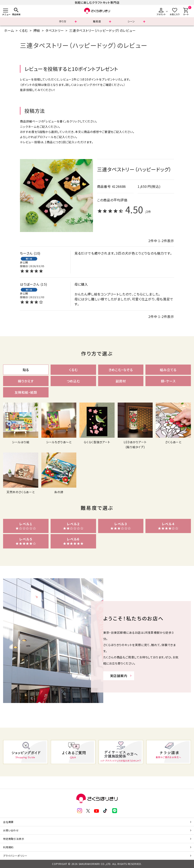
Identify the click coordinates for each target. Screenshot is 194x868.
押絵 (37, 30)
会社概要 (8, 822)
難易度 (97, 21)
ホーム (9, 30)
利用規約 (8, 847)
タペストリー (55, 30)
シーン (131, 21)
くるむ (24, 30)
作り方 (63, 21)
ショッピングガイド (88, 85)
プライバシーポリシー (15, 856)
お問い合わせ (11, 830)
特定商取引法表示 (14, 839)
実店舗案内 (119, 676)
